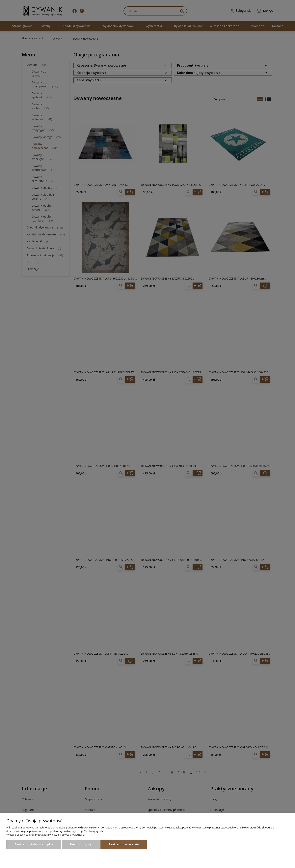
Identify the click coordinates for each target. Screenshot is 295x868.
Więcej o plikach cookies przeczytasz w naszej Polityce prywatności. (46, 835)
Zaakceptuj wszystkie (124, 844)
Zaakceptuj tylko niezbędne (34, 844)
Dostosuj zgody (81, 844)
